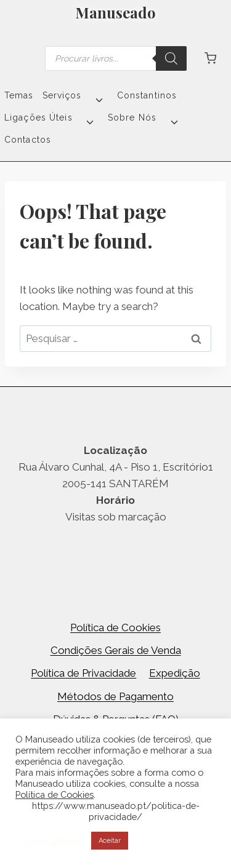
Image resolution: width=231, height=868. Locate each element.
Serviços (62, 95)
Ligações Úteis (38, 117)
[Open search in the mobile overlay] (116, 58)
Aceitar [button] (110, 841)
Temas (19, 95)
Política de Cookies (115, 627)
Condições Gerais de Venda (116, 650)
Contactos (28, 140)
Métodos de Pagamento (115, 696)
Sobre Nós (132, 117)
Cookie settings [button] (50, 841)
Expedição (175, 673)
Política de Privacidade (83, 673)
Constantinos (147, 95)
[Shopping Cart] (210, 58)
